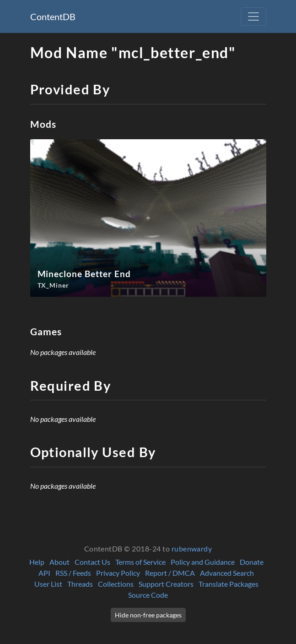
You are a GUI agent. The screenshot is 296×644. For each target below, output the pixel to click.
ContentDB (53, 16)
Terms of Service (140, 562)
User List (48, 584)
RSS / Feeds (73, 573)
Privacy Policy (118, 573)
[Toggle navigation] (253, 16)
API (44, 573)
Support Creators (166, 584)
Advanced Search (227, 573)
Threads (80, 584)
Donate (252, 562)
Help (37, 562)
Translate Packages (229, 584)
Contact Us (92, 562)
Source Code (148, 595)
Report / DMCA (170, 573)
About (59, 562)
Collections (116, 584)
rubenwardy (192, 548)
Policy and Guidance (203, 562)
